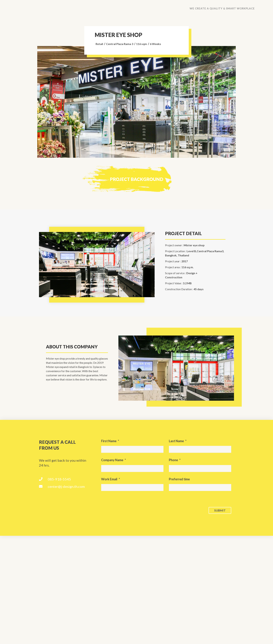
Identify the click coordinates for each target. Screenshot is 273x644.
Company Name (114, 460)
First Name (110, 441)
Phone (175, 460)
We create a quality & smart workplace (222, 8)
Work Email (111, 479)
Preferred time (179, 479)
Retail (99, 44)
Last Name (178, 441)
